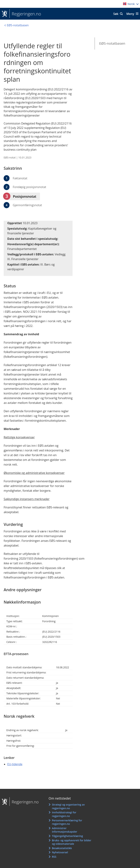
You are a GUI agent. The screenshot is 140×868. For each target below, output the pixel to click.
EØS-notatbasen (112, 43)
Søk (116, 14)
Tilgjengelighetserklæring (67, 836)
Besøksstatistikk (62, 848)
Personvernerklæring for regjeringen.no (67, 822)
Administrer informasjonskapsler (65, 830)
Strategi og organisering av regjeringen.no (68, 806)
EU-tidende (15, 764)
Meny (130, 14)
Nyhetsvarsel (60, 852)
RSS (54, 857)
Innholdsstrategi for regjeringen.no (64, 814)
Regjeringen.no (25, 14)
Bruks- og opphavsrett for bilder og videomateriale (72, 842)
